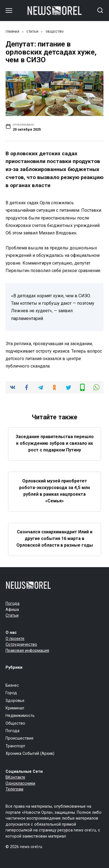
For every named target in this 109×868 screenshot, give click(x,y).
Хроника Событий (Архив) (30, 754)
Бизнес (12, 685)
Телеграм (14, 789)
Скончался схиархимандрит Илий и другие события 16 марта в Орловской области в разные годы (55, 538)
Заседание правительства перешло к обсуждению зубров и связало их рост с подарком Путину (55, 443)
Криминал (15, 708)
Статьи (12, 615)
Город (11, 693)
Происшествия (19, 738)
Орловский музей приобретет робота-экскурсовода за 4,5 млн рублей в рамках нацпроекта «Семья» (54, 491)
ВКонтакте (15, 777)
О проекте (15, 639)
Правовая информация (27, 651)
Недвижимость (20, 716)
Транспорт (15, 746)
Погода (12, 604)
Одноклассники (20, 783)
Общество (15, 723)
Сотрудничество (21, 644)
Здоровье (15, 701)
